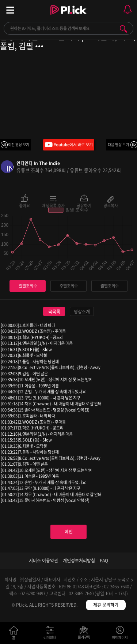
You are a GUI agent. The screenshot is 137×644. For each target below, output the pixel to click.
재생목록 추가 (53, 205)
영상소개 (82, 312)
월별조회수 (110, 286)
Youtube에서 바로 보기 (69, 145)
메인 (69, 532)
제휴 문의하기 (106, 605)
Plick (68, 16)
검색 (123, 29)
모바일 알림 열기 (128, 9)
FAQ (104, 561)
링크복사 (111, 205)
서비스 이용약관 (43, 561)
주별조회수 (69, 286)
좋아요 (24, 205)
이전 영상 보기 (19, 144)
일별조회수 (28, 286)
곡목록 (54, 312)
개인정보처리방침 (79, 561)
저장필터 (86, 634)
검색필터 (51, 634)
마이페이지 (120, 634)
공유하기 (84, 205)
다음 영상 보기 (118, 144)
